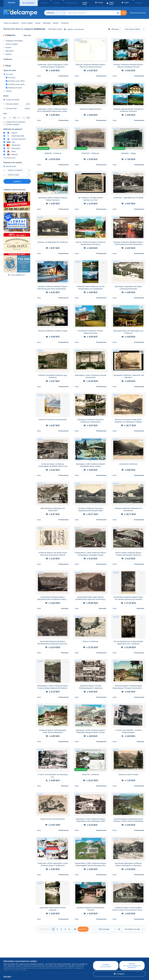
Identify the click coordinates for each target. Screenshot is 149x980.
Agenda (46, 955)
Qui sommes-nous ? (11, 952)
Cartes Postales (11, 42)
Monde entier (10, 165)
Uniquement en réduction (14, 120)
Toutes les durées (12, 98)
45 (75, 927)
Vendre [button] (51, 3)
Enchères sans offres (15, 83)
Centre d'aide (88, 952)
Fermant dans (10, 107)
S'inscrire (11, 3)
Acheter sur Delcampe (91, 955)
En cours (8, 73)
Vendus (8, 89)
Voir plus (7, 976)
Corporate (9, 955)
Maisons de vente (14, 86)
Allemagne (9, 49)
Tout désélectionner (10, 156)
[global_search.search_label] (93, 11)
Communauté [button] (62, 3)
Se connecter (28, 3)
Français (141, 3)
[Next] (83, 928)
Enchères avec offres (15, 79)
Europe (7, 46)
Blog (46, 952)
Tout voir (27, 34)
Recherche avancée (138, 11)
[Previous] (44, 928)
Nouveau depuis (11, 102)
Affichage (113, 28)
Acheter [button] (41, 3)
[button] (118, 11)
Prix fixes (11, 76)
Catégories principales (13, 39)
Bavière (7, 53)
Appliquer (17, 180)
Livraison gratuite (11, 123)
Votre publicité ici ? (17, 273)
